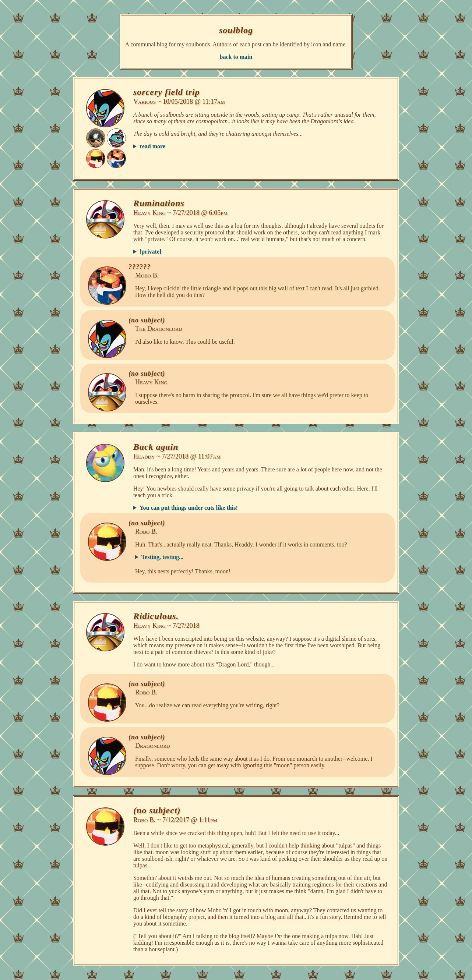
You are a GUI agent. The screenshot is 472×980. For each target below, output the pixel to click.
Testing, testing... (163, 557)
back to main (236, 57)
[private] (151, 252)
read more (152, 146)
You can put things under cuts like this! (189, 508)
